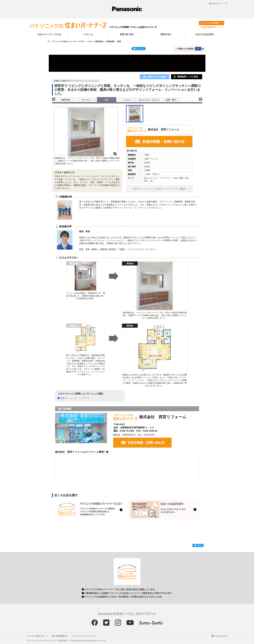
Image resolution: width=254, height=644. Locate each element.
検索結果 (110, 41)
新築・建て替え (127, 34)
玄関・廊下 (171, 100)
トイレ (127, 100)
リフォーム (88, 34)
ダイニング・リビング (149, 100)
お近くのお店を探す (205, 34)
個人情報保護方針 (60, 636)
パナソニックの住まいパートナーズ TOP (68, 41)
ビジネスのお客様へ (211, 23)
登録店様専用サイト (211, 27)
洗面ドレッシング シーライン (75, 398)
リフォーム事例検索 (95, 41)
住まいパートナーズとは (49, 34)
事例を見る (166, 34)
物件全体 (66, 100)
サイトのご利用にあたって (37, 636)
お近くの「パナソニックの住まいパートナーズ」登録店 (159, 189)
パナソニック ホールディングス (84, 636)
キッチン (86, 100)
